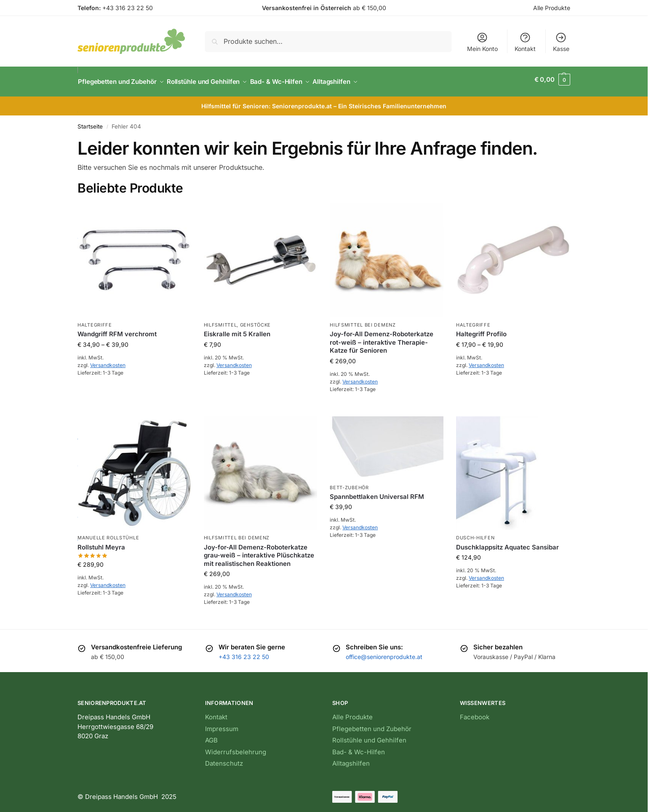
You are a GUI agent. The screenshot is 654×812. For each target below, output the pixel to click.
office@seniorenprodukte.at (384, 652)
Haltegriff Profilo (481, 330)
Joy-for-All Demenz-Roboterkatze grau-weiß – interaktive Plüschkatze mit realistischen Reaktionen (259, 551)
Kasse (561, 42)
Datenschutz (224, 759)
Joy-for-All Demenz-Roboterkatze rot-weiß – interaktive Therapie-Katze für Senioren (382, 338)
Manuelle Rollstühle (108, 533)
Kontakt (525, 42)
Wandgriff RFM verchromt (117, 330)
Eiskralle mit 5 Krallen (237, 330)
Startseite (90, 122)
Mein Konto (482, 42)
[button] (552, 80)
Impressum (222, 725)
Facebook (475, 713)
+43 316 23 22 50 (128, 8)
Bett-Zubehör (349, 483)
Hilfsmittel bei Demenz (363, 320)
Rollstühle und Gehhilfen (369, 736)
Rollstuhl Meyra (101, 543)
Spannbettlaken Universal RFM (377, 492)
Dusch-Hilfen (475, 533)
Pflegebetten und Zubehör (372, 725)
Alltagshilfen (351, 759)
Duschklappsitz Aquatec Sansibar (507, 543)
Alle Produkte (552, 8)
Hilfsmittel (220, 320)
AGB (211, 736)
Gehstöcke (255, 320)
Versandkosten (108, 360)
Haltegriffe (95, 320)
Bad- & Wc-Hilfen (359, 748)
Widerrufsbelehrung (236, 748)
